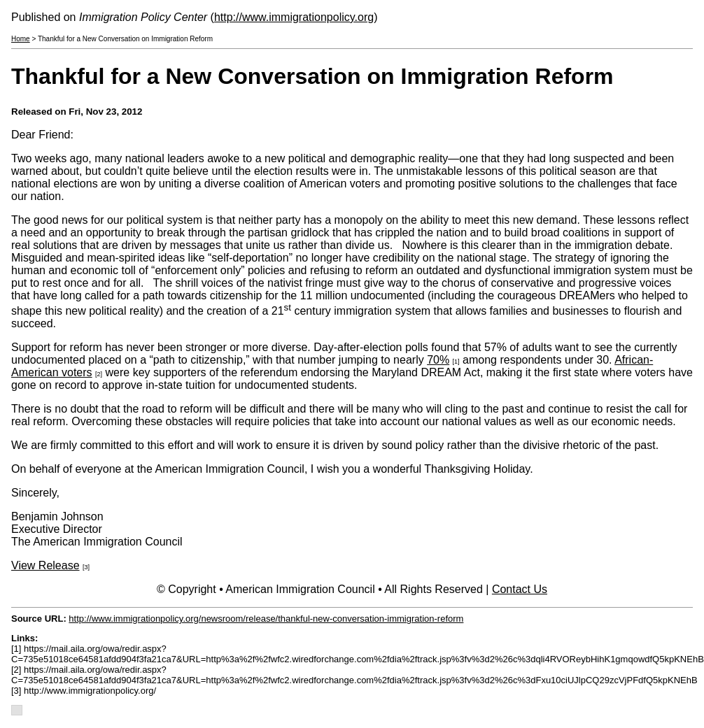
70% (438, 360)
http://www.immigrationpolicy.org (294, 17)
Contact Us (520, 589)
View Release (45, 565)
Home (21, 39)
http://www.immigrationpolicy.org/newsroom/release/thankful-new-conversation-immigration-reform (266, 619)
